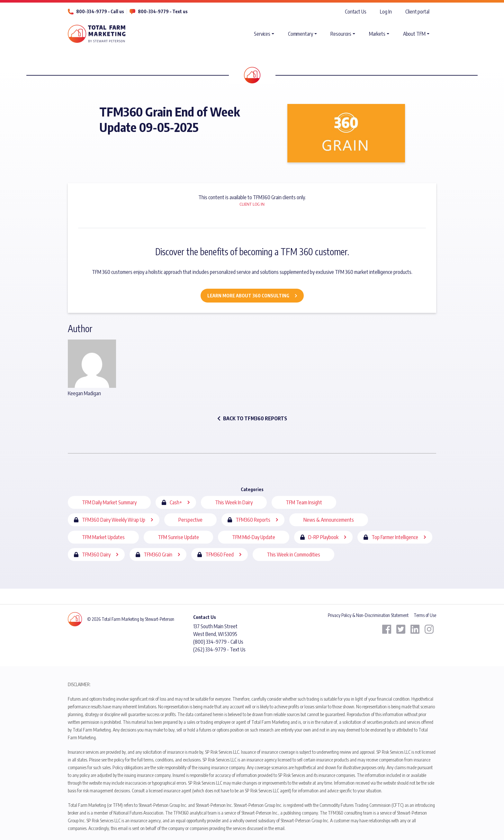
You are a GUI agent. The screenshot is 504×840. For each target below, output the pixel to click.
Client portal (417, 12)
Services (262, 34)
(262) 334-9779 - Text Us (219, 649)
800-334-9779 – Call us (100, 11)
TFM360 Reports (253, 520)
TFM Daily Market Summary (109, 502)
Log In (386, 12)
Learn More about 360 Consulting (248, 296)
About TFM (414, 34)
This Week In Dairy (234, 502)
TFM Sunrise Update (178, 537)
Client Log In (252, 204)
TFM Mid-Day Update (254, 537)
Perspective (190, 520)
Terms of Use (425, 615)
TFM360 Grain (158, 555)
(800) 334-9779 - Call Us (218, 642)
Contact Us (356, 12)
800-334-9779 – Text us (163, 11)
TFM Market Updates (103, 537)
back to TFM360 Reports (252, 418)
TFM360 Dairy (96, 555)
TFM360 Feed (220, 555)
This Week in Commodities (293, 555)
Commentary (301, 34)
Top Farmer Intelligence (395, 537)
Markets (377, 34)
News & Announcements (329, 520)
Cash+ (176, 502)
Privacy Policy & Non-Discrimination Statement (368, 615)
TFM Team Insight (304, 502)
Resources (341, 34)
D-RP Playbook (323, 537)
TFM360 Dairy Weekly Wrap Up (114, 520)
